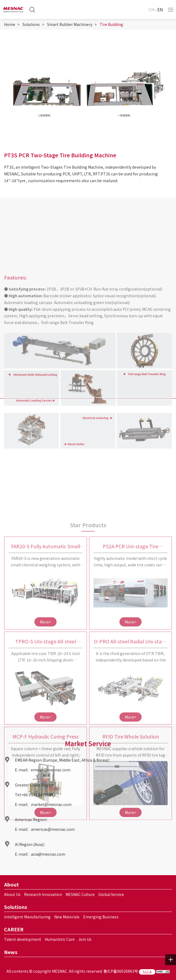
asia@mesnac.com (48, 854)
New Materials (67, 917)
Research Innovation (43, 894)
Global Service (111, 894)
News (11, 952)
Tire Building (111, 24)
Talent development (23, 939)
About (12, 884)
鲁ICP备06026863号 (121, 971)
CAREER (14, 929)
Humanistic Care (60, 939)
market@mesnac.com (51, 804)
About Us (12, 894)
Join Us (85, 939)
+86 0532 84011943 (38, 795)
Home (10, 24)
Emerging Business (101, 917)
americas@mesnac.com (53, 829)
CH (152, 9)
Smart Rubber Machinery (70, 24)
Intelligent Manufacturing (27, 917)
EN (160, 9)
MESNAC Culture (80, 894)
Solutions (31, 24)
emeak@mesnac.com (51, 770)
